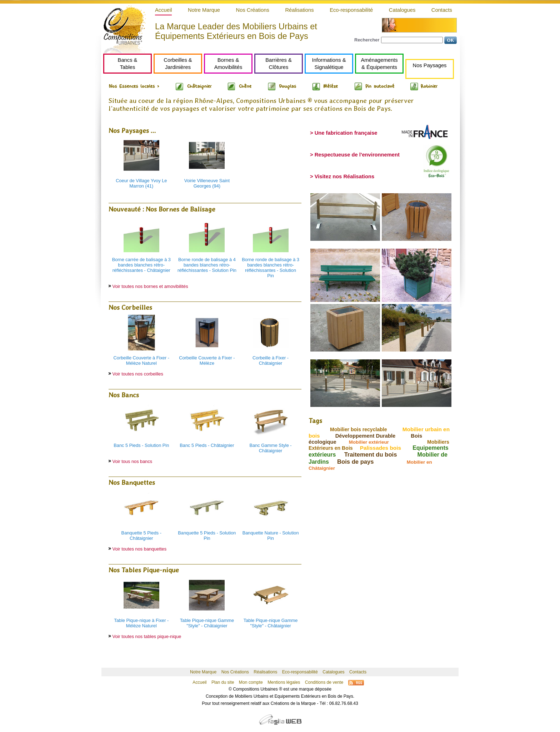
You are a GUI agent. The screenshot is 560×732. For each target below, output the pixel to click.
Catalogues (402, 10)
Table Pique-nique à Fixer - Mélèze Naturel (141, 623)
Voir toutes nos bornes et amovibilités (150, 286)
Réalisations (299, 10)
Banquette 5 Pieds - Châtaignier (141, 536)
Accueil (163, 10)
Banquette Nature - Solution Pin (271, 536)
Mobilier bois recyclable (359, 429)
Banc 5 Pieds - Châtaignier (207, 445)
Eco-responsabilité (351, 10)
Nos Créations (253, 10)
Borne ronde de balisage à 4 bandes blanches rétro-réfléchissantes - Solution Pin (207, 265)
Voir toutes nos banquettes (140, 549)
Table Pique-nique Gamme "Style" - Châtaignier (207, 623)
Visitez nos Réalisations (344, 176)
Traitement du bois (371, 455)
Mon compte (251, 682)
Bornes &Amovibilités (228, 64)
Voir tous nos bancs (132, 461)
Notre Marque (204, 10)
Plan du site (223, 682)
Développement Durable (366, 436)
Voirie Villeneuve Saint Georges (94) (207, 183)
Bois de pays (356, 462)
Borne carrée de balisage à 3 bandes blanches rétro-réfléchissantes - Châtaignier (141, 265)
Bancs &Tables (128, 64)
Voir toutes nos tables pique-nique (147, 636)
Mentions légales (284, 682)
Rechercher (367, 40)
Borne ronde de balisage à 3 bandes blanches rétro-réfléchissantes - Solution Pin (271, 268)
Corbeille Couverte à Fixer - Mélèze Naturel (141, 360)
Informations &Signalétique (329, 64)
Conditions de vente (324, 682)
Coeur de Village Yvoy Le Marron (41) (141, 183)
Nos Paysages (430, 65)
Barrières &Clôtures (279, 64)
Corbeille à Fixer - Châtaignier (271, 360)
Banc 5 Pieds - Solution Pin (141, 445)
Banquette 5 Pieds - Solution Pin (207, 536)
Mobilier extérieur (369, 442)
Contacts (442, 10)
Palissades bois (381, 448)
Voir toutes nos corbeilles (138, 374)
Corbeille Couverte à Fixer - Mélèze (207, 360)
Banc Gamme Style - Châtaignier (271, 448)
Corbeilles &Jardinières (178, 64)
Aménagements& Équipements (379, 64)
